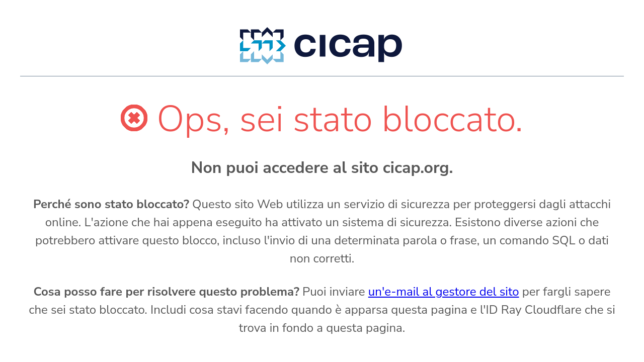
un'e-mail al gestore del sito (444, 292)
